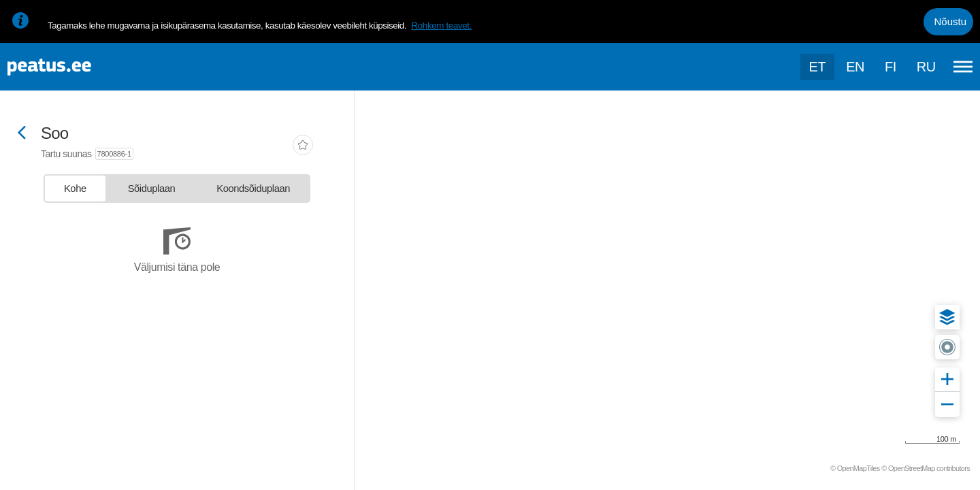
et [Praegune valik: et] (818, 67)
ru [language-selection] (926, 67)
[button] (947, 317)
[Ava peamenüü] (963, 67)
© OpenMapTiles (855, 468)
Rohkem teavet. (441, 26)
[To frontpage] (78, 67)
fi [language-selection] (891, 67)
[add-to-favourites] (303, 146)
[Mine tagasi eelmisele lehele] (22, 134)
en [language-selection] (855, 67)
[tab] (75, 189)
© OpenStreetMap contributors (926, 468)
